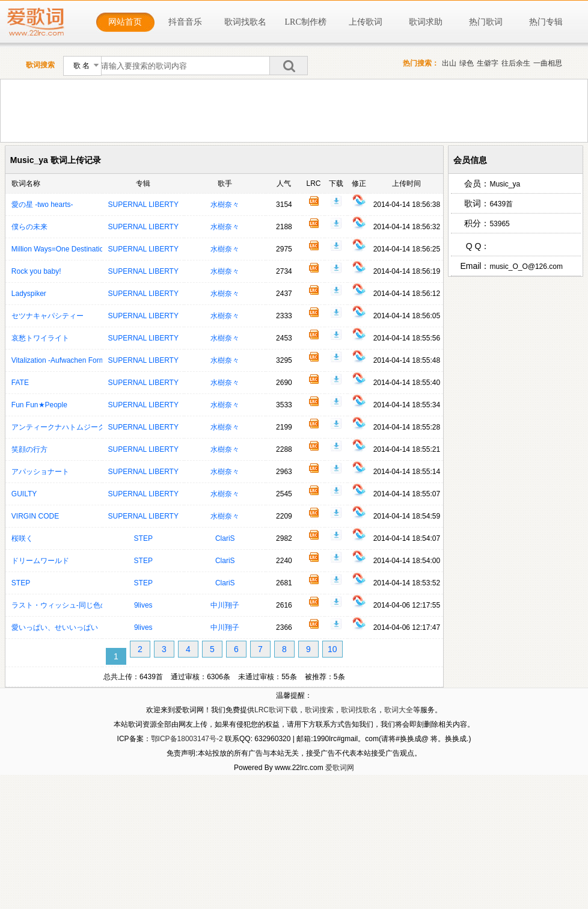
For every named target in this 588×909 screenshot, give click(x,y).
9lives (143, 605)
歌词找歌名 (245, 22)
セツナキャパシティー (47, 316)
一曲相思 (548, 63)
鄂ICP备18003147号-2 (187, 739)
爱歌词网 (340, 768)
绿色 (467, 63)
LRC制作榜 (306, 22)
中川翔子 (225, 605)
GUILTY (24, 494)
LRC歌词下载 (276, 710)
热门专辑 (546, 22)
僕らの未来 (29, 227)
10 (332, 649)
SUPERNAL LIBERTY (143, 205)
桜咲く (22, 538)
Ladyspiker (29, 294)
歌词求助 (426, 22)
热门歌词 (486, 22)
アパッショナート (40, 472)
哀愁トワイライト (40, 338)
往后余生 (516, 63)
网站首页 (125, 22)
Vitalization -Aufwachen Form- (60, 360)
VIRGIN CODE (35, 516)
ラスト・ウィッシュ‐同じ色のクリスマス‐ (79, 605)
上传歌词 (366, 22)
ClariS (225, 538)
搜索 (289, 66)
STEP (143, 538)
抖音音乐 (185, 22)
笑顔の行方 (29, 449)
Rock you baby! (36, 271)
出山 (449, 63)
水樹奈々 (225, 205)
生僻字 (488, 63)
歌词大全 (399, 710)
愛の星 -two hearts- (42, 205)
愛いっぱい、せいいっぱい (55, 627)
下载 (336, 201)
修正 (359, 201)
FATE (20, 383)
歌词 (314, 201)
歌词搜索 (319, 710)
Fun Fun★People (39, 405)
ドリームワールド (40, 561)
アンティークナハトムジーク (58, 427)
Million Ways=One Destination (60, 249)
